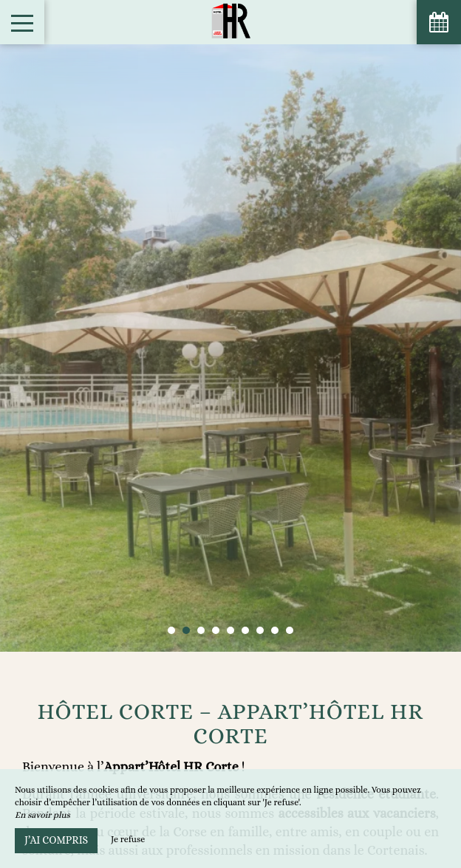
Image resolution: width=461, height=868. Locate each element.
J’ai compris (56, 840)
